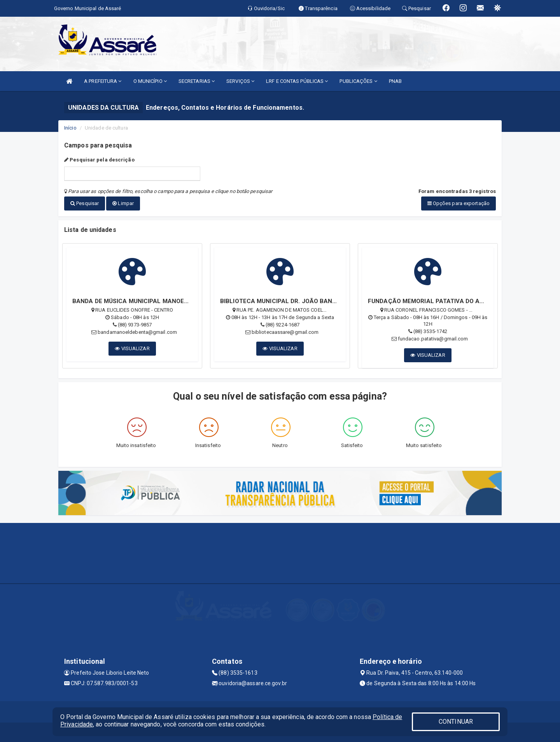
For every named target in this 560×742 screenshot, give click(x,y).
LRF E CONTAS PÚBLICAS (297, 81)
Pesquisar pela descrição (99, 160)
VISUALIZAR (132, 348)
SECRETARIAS (197, 81)
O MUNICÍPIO (150, 81)
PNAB (395, 81)
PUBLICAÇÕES (358, 81)
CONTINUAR (456, 722)
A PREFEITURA (103, 81)
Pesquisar (85, 203)
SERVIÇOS (240, 81)
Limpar (123, 203)
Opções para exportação (458, 203)
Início (70, 128)
